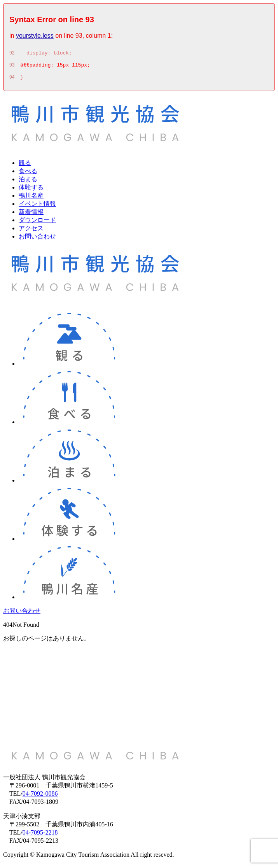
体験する (31, 191)
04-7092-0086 (40, 797)
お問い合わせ (37, 240)
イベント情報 (37, 207)
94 (12, 81)
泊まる (28, 183)
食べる (28, 174)
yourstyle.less (35, 36)
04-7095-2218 (40, 836)
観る (25, 166)
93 (12, 67)
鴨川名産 (31, 199)
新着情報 (31, 215)
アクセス (31, 232)
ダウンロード (37, 224)
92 (12, 54)
